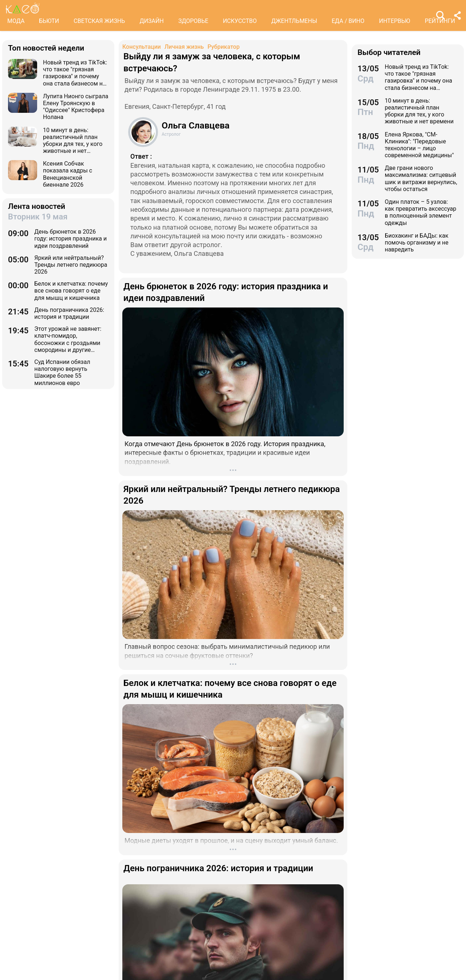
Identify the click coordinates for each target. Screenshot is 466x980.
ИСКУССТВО (240, 21)
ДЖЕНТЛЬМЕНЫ (294, 21)
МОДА (16, 21)
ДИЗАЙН (151, 21)
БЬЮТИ (49, 21)
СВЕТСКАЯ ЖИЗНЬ (99, 21)
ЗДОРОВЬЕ (193, 21)
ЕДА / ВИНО (348, 21)
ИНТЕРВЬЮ (395, 21)
